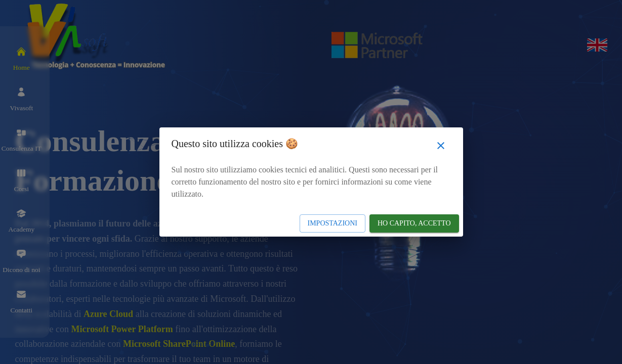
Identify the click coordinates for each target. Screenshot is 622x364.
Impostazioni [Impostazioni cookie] (333, 223)
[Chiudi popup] (441, 146)
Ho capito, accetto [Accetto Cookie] (414, 223)
